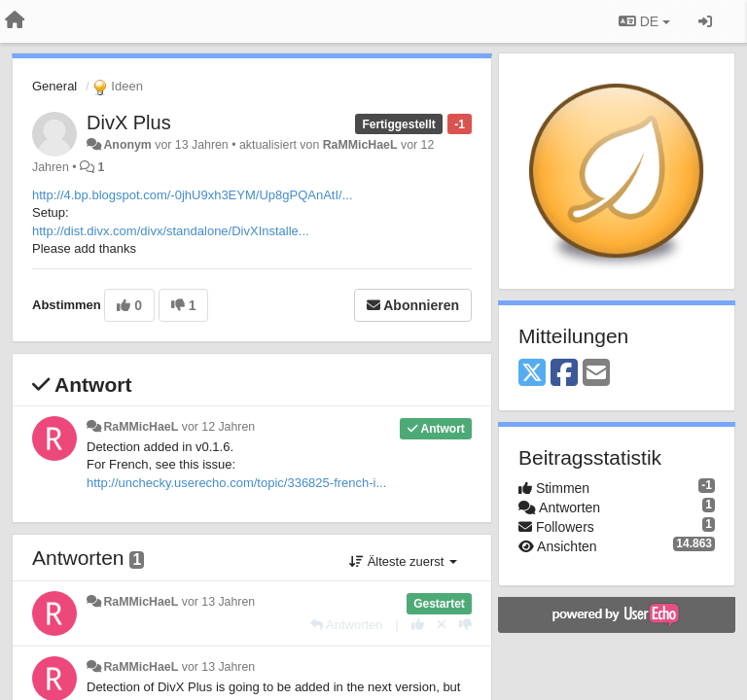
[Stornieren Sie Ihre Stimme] (442, 625)
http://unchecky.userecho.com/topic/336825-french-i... (236, 483)
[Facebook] (564, 374)
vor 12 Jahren (218, 427)
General (54, 86)
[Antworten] (346, 625)
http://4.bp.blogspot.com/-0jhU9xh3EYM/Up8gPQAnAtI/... (193, 195)
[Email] (596, 374)
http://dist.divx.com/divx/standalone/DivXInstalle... (171, 231)
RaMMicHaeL (360, 145)
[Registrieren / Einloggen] (705, 21)
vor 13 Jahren (218, 602)
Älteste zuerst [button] (403, 561)
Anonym (127, 145)
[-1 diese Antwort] (465, 625)
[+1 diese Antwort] (418, 625)
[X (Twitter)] (532, 374)
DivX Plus (129, 122)
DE (644, 21)
